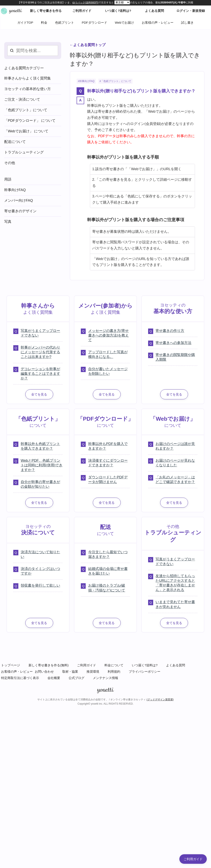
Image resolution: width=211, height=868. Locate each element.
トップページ (11, 665)
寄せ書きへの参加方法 (173, 343)
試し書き (187, 23)
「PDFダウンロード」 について (30, 121)
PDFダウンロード (95, 23)
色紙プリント (65, 23)
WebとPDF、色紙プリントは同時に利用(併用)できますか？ (42, 465)
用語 (8, 179)
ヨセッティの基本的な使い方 (28, 89)
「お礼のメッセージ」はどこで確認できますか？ (175, 480)
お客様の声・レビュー (158, 23)
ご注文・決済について (22, 99)
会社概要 (54, 678)
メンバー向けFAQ (19, 201)
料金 (44, 23)
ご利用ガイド (87, 665)
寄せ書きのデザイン (20, 211)
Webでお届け (124, 23)
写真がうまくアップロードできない (40, 333)
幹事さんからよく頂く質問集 (28, 78)
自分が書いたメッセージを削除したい (108, 371)
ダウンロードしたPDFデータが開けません (108, 480)
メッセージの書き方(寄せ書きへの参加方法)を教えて (109, 335)
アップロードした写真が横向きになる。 (108, 354)
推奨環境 (93, 672)
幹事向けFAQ (87, 81)
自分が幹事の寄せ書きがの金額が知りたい (40, 484)
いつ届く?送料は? (145, 665)
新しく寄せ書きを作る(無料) (49, 665)
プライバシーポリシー (145, 672)
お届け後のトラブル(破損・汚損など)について (107, 588)
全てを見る (39, 394)
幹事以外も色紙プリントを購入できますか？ (40, 446)
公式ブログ (76, 678)
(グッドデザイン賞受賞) (160, 700)
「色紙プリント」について (116, 81)
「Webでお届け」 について (26, 131)
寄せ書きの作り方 (170, 331)
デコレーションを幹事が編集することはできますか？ (40, 374)
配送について (15, 142)
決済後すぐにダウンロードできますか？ (108, 463)
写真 (8, 222)
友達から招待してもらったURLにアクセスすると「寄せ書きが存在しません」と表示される (175, 583)
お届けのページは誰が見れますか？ (175, 446)
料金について (114, 665)
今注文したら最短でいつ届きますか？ (108, 554)
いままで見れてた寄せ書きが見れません (175, 604)
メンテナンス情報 (105, 678)
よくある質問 (176, 665)
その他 (10, 163)
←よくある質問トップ (88, 45)
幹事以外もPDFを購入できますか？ (108, 446)
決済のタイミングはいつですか (40, 571)
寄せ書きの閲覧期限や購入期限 (175, 357)
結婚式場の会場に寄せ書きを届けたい (108, 571)
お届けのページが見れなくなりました (175, 463)
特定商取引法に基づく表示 (20, 678)
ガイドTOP (25, 23)
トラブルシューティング (24, 152)
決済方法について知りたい (40, 554)
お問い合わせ (44, 672)
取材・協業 (70, 672)
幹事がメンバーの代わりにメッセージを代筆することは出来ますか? (40, 352)
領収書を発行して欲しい (40, 585)
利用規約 (114, 672)
